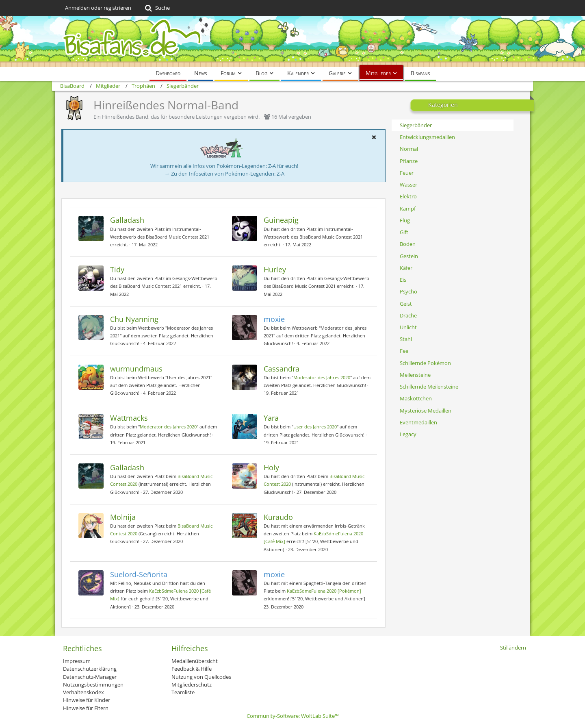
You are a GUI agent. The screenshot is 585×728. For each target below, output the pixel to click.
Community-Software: (293, 716)
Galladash (127, 220)
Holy (271, 467)
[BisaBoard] (292, 42)
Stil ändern (513, 648)
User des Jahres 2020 (315, 427)
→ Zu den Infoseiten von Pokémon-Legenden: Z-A (224, 174)
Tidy (117, 269)
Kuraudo (278, 517)
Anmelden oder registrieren (98, 8)
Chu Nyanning (134, 319)
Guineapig (281, 220)
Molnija (123, 517)
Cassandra (282, 369)
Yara (271, 418)
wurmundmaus (136, 369)
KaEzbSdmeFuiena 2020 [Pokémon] (324, 591)
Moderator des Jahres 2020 (322, 377)
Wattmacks (129, 418)
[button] (374, 137)
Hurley (275, 269)
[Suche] (157, 8)
